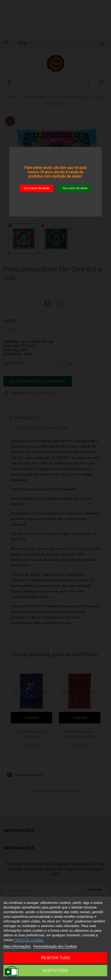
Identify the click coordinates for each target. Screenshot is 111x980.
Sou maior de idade (75, 188)
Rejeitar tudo (55, 958)
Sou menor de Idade (37, 188)
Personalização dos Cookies (55, 946)
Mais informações (17, 946)
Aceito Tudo (56, 971)
